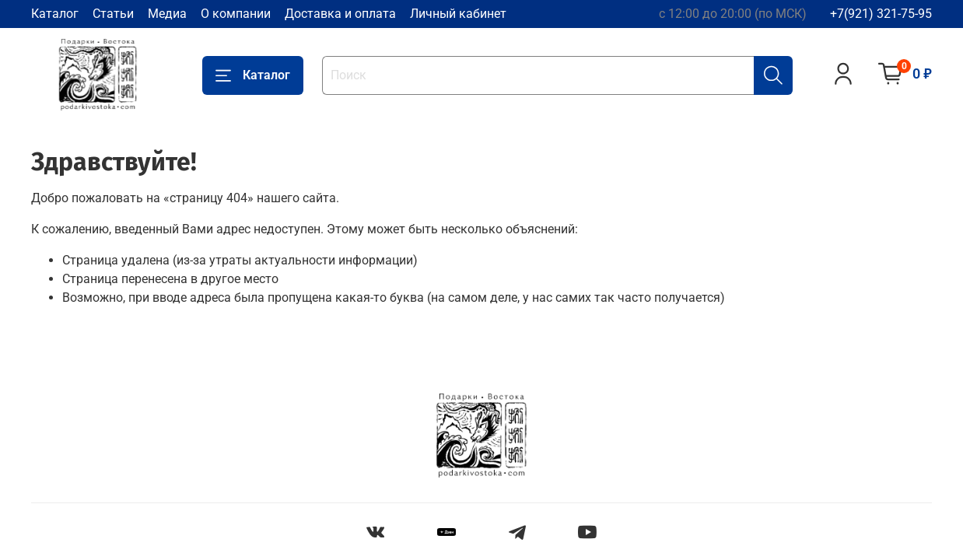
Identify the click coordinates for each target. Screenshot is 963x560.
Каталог (55, 14)
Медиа (167, 14)
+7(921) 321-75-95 (881, 14)
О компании (236, 14)
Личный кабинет (458, 14)
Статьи (113, 14)
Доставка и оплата (340, 14)
